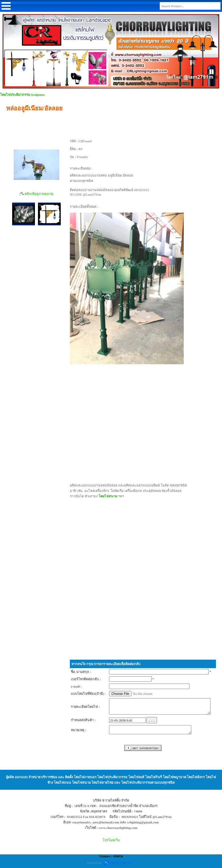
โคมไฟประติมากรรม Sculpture (22, 95)
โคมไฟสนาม (108, 496)
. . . (152, 720)
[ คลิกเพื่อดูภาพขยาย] (36, 194)
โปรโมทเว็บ (111, 840)
